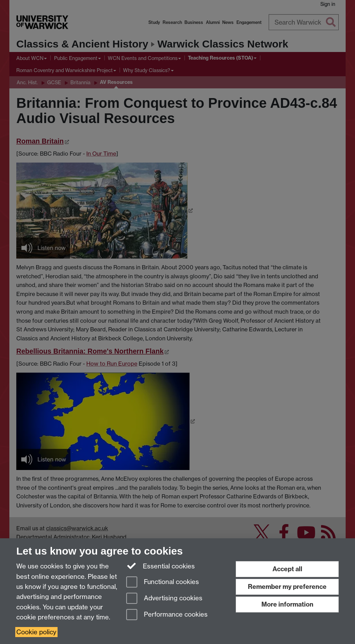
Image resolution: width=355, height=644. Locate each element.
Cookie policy (36, 632)
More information (287, 604)
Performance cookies (167, 615)
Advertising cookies (164, 599)
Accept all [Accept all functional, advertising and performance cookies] (287, 569)
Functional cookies (163, 582)
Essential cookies (161, 566)
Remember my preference (287, 587)
